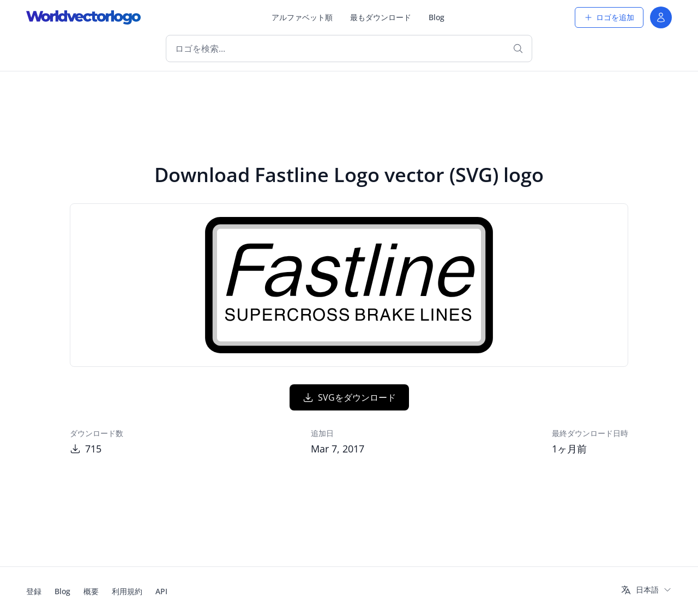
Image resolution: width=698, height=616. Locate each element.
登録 (34, 591)
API (161, 591)
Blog (437, 17)
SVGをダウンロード (349, 397)
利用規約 (127, 591)
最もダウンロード (381, 17)
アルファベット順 (302, 17)
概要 (91, 591)
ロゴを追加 (609, 17)
